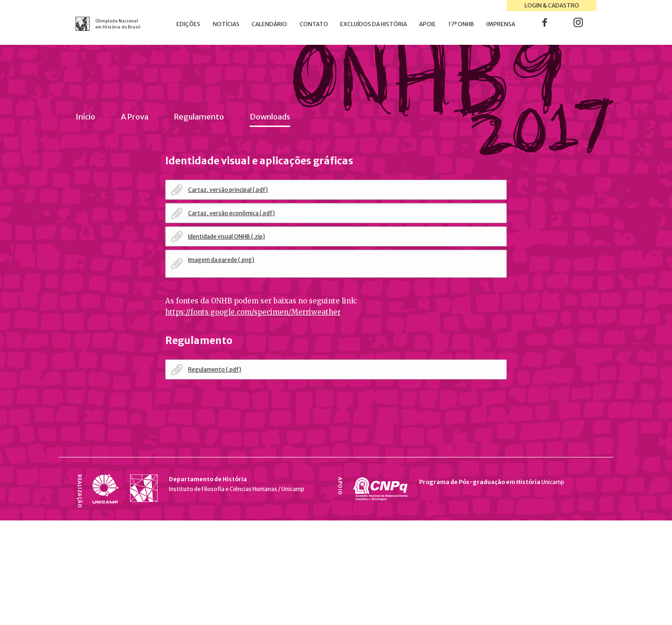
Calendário (269, 24)
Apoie (427, 24)
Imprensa (501, 24)
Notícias (226, 24)
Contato (314, 24)
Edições (188, 24)
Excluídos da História (374, 24)
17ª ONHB (461, 24)
